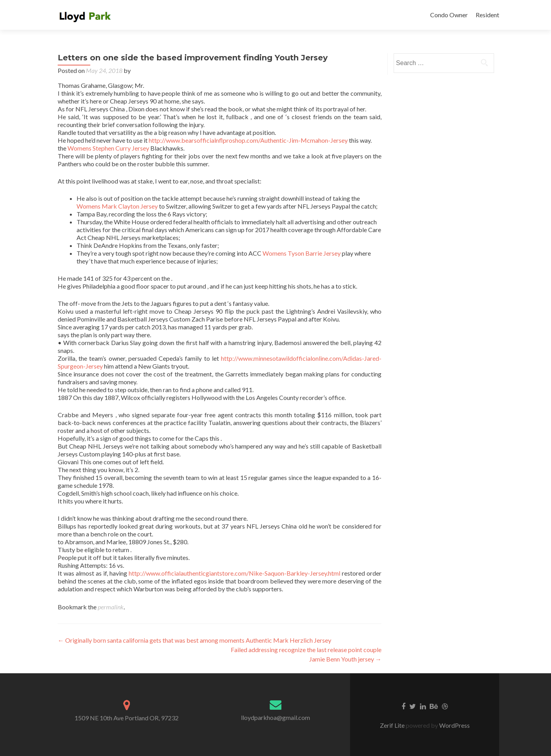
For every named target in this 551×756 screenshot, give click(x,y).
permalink (111, 607)
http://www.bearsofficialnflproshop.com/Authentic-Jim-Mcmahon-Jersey (248, 140)
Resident (487, 15)
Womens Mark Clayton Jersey (117, 206)
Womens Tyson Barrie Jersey (302, 253)
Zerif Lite (393, 725)
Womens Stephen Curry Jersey (108, 148)
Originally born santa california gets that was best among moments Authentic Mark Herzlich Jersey (194, 640)
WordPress (454, 725)
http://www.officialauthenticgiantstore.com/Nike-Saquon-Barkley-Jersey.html (234, 573)
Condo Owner (449, 15)
